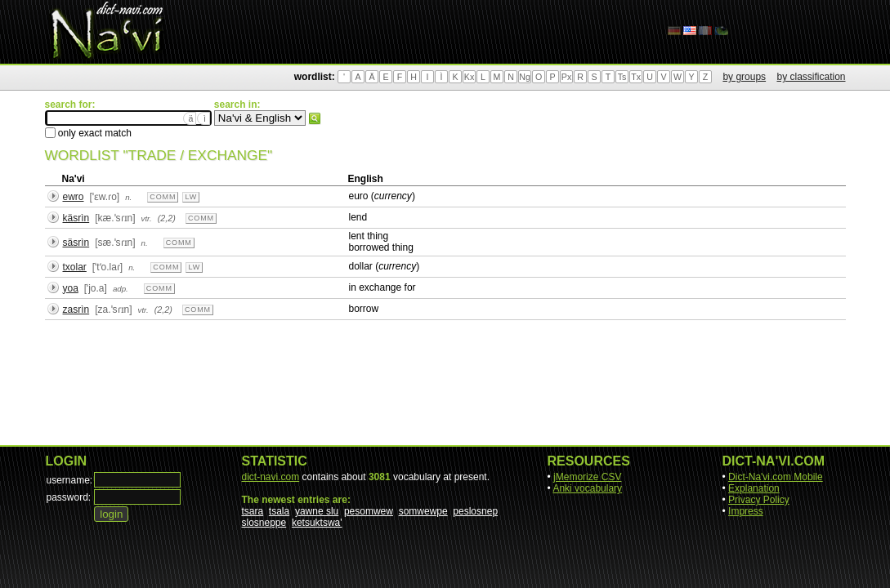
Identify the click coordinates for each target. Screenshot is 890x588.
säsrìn (76, 243)
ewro (74, 197)
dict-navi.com (271, 477)
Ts (622, 77)
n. (128, 197)
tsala (279, 511)
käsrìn (76, 218)
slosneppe (264, 523)
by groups (744, 77)
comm (163, 197)
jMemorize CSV (587, 477)
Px (566, 77)
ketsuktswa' (317, 523)
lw (191, 197)
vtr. (147, 218)
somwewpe (423, 511)
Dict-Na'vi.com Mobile (776, 477)
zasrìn (76, 310)
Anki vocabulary (587, 488)
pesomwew (369, 511)
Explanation (754, 488)
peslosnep (475, 511)
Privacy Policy (759, 500)
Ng (525, 77)
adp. (121, 289)
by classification (811, 77)
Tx (636, 77)
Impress (746, 511)
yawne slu (317, 511)
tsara (253, 511)
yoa (71, 288)
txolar (75, 267)
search (315, 118)
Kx (469, 77)
